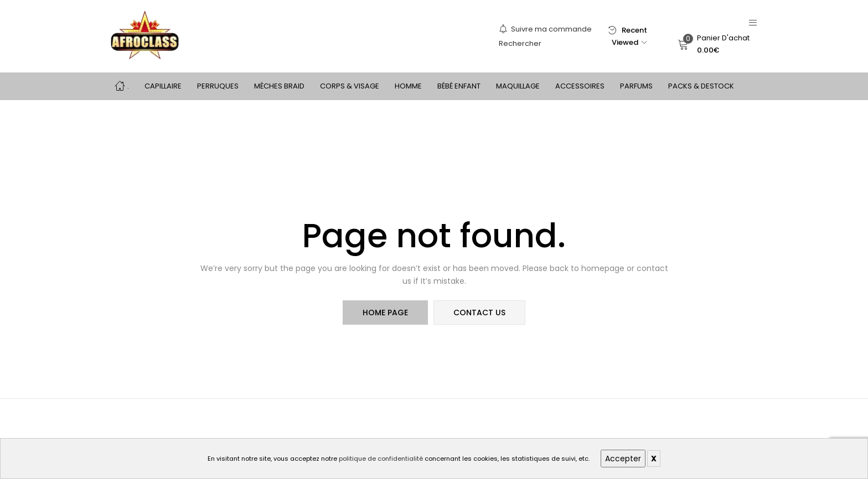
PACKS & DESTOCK (701, 86)
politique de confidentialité (381, 459)
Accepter (623, 459)
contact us (479, 313)
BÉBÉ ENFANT (459, 86)
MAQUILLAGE (518, 86)
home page (385, 313)
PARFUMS (636, 86)
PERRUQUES (218, 86)
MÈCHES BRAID (279, 86)
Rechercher (520, 43)
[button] (714, 44)
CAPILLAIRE (163, 86)
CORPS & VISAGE (350, 86)
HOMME (408, 86)
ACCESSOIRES (580, 86)
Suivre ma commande (545, 29)
